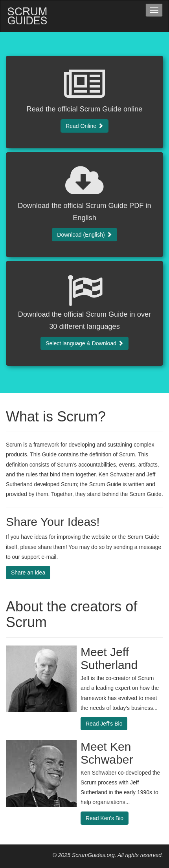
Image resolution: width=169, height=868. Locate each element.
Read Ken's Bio (105, 818)
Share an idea (28, 573)
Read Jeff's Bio (104, 724)
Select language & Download (84, 343)
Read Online (84, 126)
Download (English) (84, 235)
